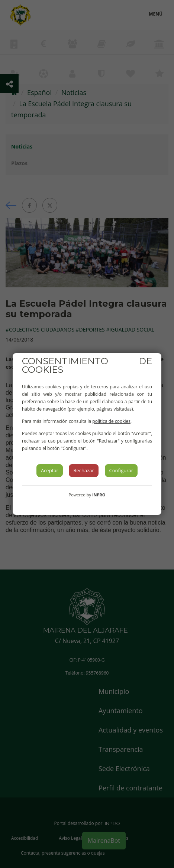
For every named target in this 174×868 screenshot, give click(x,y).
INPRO (99, 495)
